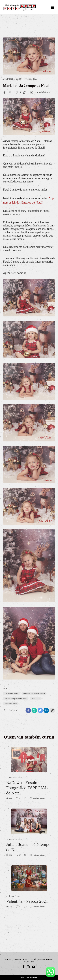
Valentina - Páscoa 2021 (27, 901)
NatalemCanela (11, 704)
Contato (29, 961)
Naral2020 (36, 698)
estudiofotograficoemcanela (16, 698)
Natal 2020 (32, 79)
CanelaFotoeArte (12, 693)
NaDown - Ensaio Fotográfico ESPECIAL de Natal (27, 788)
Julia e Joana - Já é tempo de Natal (28, 847)
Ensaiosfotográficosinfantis (34, 693)
